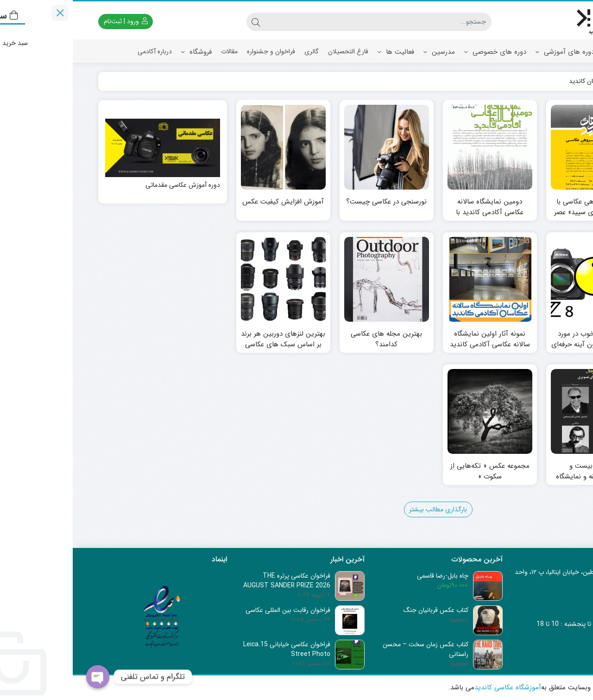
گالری (239, 51)
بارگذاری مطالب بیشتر (365, 509)
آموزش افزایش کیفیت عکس (210, 202)
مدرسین (366, 52)
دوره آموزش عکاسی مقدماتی (110, 185)
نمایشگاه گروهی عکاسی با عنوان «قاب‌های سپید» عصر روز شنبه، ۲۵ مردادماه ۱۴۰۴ (520, 212)
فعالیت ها (323, 52)
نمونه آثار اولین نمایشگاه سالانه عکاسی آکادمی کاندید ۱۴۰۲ (417, 344)
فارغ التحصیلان (275, 51)
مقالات (157, 51)
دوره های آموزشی (492, 52)
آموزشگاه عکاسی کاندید (435, 688)
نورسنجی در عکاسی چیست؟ (314, 202)
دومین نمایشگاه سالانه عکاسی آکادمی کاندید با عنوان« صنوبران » (417, 212)
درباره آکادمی (82, 51)
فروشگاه (124, 52)
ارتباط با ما (550, 75)
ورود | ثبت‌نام (53, 21)
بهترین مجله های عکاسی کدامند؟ (314, 339)
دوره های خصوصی (423, 52)
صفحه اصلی (547, 51)
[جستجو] (305, 22)
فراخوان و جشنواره (198, 51)
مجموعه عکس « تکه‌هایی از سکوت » (417, 471)
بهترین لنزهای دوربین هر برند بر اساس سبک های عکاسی (210, 339)
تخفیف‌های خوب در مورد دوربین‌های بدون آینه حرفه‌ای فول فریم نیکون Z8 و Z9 (520, 344)
